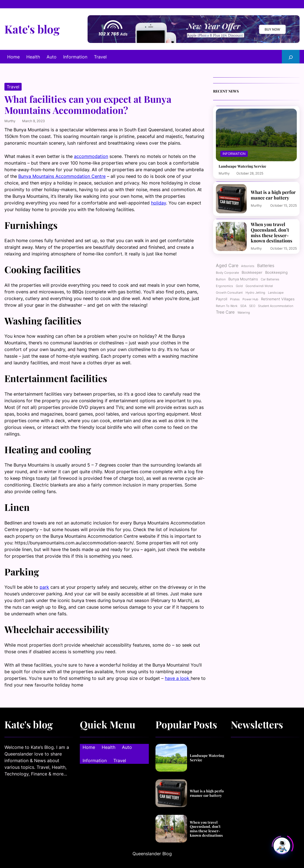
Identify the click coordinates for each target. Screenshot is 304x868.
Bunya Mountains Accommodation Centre (62, 176)
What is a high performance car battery (273, 195)
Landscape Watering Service (242, 166)
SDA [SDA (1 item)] (243, 306)
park (44, 587)
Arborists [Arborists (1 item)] (248, 266)
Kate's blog (32, 29)
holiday (159, 203)
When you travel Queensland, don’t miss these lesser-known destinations (272, 233)
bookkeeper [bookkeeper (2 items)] (252, 272)
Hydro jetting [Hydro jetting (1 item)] (255, 293)
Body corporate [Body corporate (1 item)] (227, 273)
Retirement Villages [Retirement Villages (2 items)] (278, 299)
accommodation (91, 156)
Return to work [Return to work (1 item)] (227, 306)
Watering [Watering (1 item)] (244, 313)
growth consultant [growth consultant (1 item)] (229, 293)
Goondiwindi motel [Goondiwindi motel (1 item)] (259, 286)
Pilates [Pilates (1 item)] (235, 299)
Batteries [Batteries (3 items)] (266, 266)
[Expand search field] (291, 57)
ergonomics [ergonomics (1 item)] (224, 286)
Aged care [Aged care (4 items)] (227, 265)
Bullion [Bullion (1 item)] (221, 279)
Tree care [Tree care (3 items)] (225, 312)
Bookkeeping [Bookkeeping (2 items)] (276, 272)
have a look (178, 678)
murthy (10, 121)
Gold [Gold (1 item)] (239, 286)
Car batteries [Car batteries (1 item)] (270, 279)
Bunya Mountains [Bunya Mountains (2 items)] (243, 279)
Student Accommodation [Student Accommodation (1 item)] (276, 306)
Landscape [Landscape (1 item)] (276, 293)
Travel (13, 87)
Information (234, 154)
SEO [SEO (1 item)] (252, 306)
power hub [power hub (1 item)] (250, 299)
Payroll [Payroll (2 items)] (222, 299)
